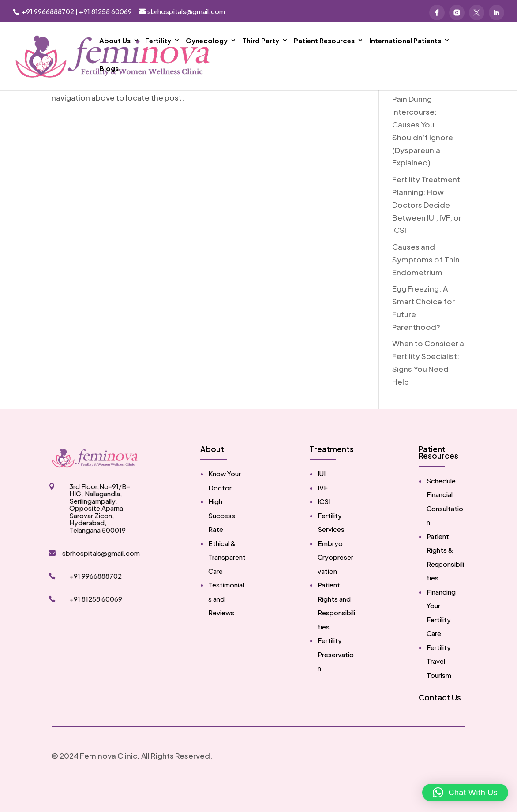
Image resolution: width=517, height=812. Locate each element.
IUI (322, 500)
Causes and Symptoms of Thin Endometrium (426, 286)
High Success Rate (222, 542)
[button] (465, 793)
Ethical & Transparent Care (227, 584)
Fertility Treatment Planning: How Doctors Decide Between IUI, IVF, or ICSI (427, 232)
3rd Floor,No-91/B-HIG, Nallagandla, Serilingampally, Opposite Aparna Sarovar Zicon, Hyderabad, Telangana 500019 (100, 535)
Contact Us (440, 724)
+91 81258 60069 (105, 11)
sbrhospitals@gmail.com (101, 580)
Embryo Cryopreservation (335, 584)
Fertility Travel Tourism (439, 688)
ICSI (324, 528)
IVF (323, 515)
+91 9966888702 (47, 11)
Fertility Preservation (336, 681)
